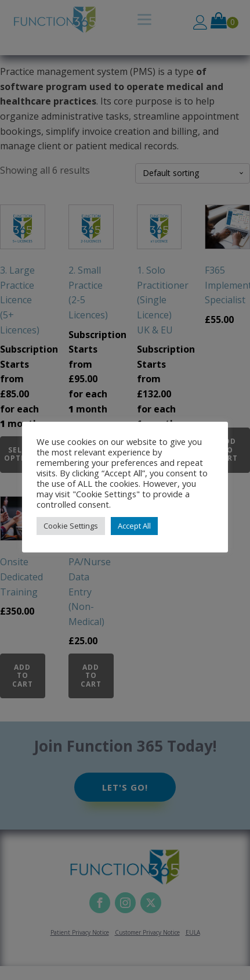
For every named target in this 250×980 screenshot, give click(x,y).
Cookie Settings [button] (71, 526)
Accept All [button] (134, 526)
